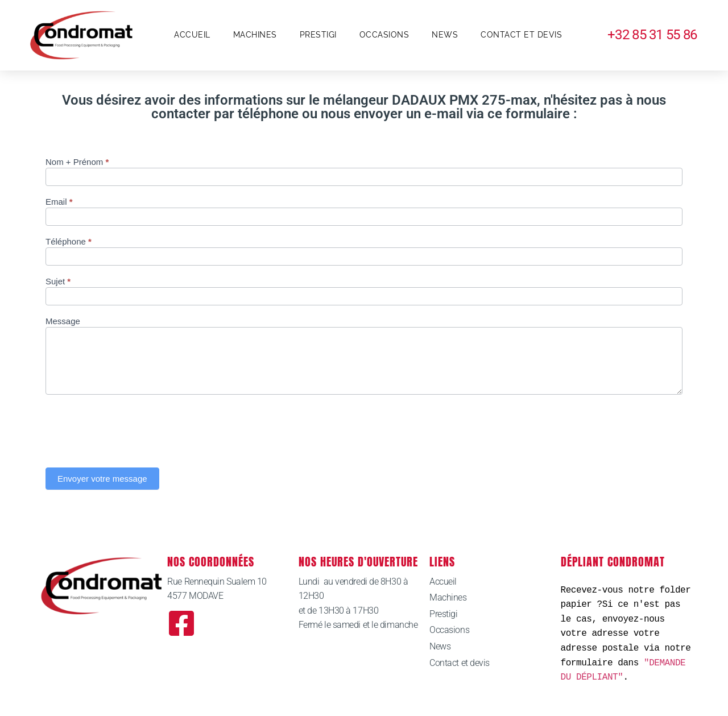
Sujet (58, 282)
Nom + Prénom (77, 162)
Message (63, 321)
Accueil (192, 35)
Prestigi (318, 35)
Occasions (384, 35)
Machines (255, 35)
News (445, 35)
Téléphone (69, 242)
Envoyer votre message (102, 479)
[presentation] (132, 428)
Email (59, 202)
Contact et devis (521, 35)
